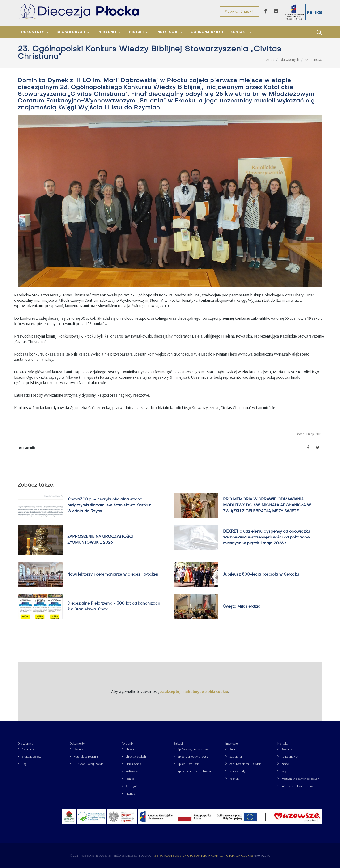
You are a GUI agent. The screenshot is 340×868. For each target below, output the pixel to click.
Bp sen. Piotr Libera (188, 764)
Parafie (285, 764)
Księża (285, 771)
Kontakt (283, 743)
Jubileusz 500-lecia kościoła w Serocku (261, 574)
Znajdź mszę (239, 11)
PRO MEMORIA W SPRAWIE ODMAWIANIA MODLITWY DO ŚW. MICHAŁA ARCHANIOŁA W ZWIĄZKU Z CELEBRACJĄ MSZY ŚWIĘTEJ (267, 505)
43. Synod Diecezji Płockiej (89, 764)
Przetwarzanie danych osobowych (300, 779)
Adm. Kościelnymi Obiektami (246, 764)
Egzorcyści (131, 786)
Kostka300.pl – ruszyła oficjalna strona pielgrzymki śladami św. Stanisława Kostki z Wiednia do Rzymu (109, 505)
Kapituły (234, 779)
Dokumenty (77, 743)
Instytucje (232, 743)
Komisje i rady (237, 771)
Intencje (130, 794)
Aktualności (28, 749)
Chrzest (130, 749)
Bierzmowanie (134, 764)
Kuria (233, 749)
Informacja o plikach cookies (297, 786)
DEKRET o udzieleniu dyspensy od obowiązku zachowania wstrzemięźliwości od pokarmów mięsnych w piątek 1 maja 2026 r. (267, 537)
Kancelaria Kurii (290, 756)
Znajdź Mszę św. (31, 756)
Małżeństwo (132, 771)
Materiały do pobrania (86, 756)
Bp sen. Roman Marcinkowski (194, 771)
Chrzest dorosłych (136, 756)
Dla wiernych (26, 743)
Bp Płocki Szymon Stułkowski (194, 749)
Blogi (24, 764)
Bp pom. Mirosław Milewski (193, 756)
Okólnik (78, 749)
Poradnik (127, 743)
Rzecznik (287, 749)
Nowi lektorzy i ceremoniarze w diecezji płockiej (113, 574)
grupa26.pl (262, 855)
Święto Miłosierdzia (242, 606)
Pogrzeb (130, 779)
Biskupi (178, 743)
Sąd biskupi (236, 756)
